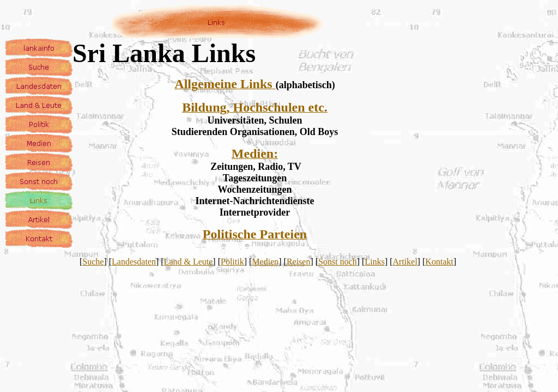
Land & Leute (189, 262)
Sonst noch (338, 262)
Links (374, 262)
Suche (93, 262)
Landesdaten (134, 262)
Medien (265, 262)
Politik (232, 262)
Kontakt (440, 262)
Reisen (299, 262)
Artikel (405, 262)
